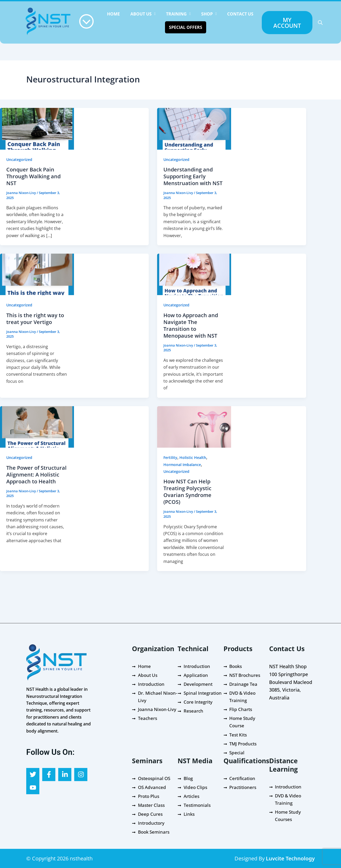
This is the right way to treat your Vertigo (35, 319)
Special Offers (186, 27)
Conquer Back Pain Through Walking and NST (33, 176)
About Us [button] (143, 14)
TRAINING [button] (178, 14)
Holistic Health (193, 457)
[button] (143, 14)
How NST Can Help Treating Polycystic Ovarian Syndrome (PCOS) (187, 492)
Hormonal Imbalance (182, 465)
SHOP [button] (209, 14)
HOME (113, 14)
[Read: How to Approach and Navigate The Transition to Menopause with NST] (194, 274)
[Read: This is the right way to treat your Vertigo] (37, 274)
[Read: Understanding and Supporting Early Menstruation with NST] (194, 128)
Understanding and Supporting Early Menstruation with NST (193, 176)
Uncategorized (19, 160)
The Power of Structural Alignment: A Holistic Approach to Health (36, 475)
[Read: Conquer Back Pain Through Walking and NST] (37, 128)
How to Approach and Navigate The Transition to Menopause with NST (191, 325)
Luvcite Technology (290, 858)
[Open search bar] (320, 22)
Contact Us (240, 14)
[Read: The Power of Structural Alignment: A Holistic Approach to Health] (37, 426)
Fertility (170, 457)
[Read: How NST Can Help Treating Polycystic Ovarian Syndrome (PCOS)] (194, 426)
